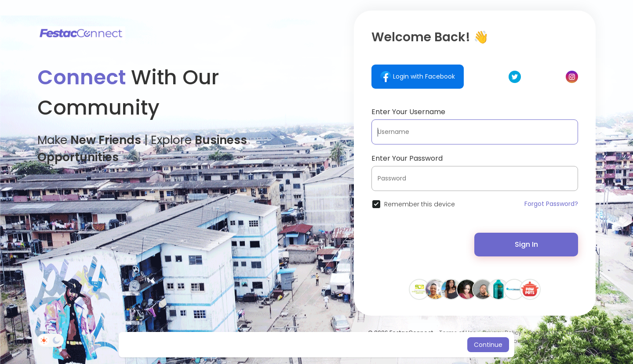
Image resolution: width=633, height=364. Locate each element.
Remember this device (420, 204)
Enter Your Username (408, 112)
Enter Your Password (407, 158)
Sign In (526, 244)
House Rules (527, 341)
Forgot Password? (551, 204)
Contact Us (543, 333)
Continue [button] (488, 345)
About (573, 333)
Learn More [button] (390, 345)
